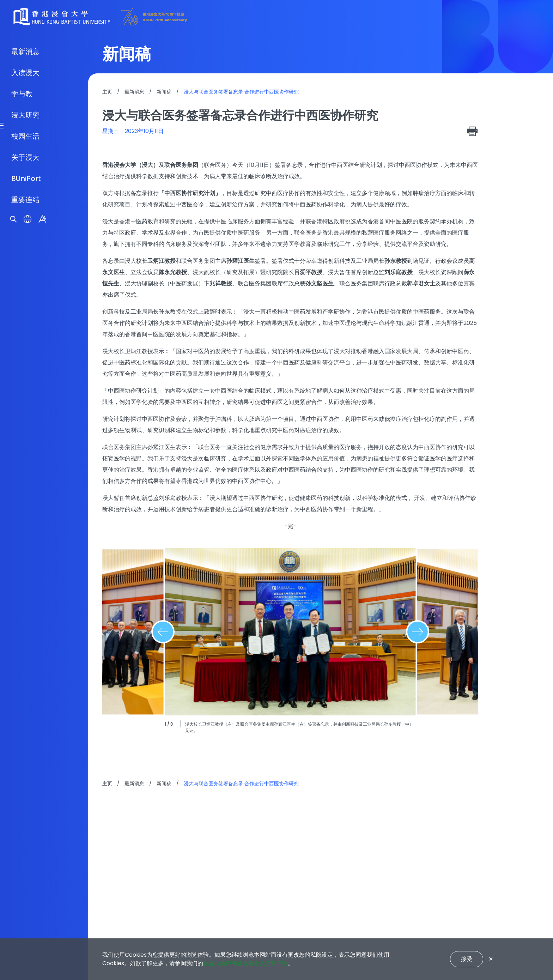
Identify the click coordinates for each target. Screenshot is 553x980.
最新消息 (25, 425)
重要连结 (25, 573)
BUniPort (26, 552)
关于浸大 (25, 531)
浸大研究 (25, 488)
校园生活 (25, 509)
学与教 (22, 467)
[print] (473, 131)
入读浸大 (25, 446)
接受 (467, 959)
